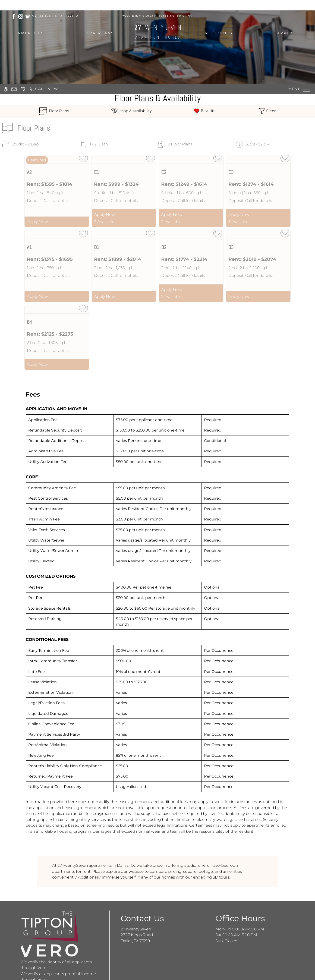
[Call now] (44, 5)
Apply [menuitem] (285, 33)
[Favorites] (205, 111)
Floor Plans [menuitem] (97, 33)
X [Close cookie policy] (309, 960)
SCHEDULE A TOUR (56, 16)
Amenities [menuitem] (31, 33)
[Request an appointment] (23, 5)
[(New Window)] (14, 16)
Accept (256, 967)
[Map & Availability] (131, 111)
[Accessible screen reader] (6, 5)
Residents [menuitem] (219, 33)
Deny (279, 967)
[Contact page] (14, 5)
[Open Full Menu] (299, 5)
